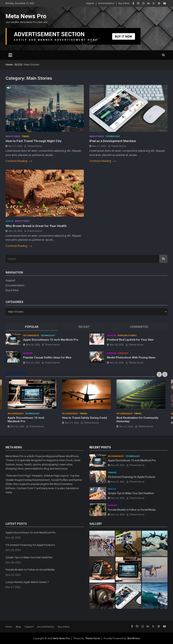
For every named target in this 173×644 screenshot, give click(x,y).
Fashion (112, 335)
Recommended (31, 335)
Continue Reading (19, 161)
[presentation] (159, 374)
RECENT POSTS (100, 447)
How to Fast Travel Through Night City (34, 141)
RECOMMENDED (16, 373)
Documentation (106, 3)
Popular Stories (127, 335)
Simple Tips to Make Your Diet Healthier (131, 493)
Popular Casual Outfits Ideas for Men (47, 358)
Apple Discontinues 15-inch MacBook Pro (51, 340)
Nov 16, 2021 (15, 231)
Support (90, 3)
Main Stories (13, 136)
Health (10, 221)
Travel (26, 136)
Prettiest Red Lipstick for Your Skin (130, 340)
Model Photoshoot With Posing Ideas (131, 358)
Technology (113, 136)
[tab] (32, 327)
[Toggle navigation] (10, 55)
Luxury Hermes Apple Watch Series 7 (27, 582)
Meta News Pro (26, 16)
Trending (123, 353)
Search (163, 259)
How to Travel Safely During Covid (84, 418)
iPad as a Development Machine (113, 141)
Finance (112, 472)
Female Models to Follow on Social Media (132, 510)
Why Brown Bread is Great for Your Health (36, 226)
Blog (18, 627)
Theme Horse (35, 146)
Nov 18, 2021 (33, 345)
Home (9, 627)
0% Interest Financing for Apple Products (132, 477)
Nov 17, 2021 (15, 146)
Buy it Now (124, 3)
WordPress (134, 638)
